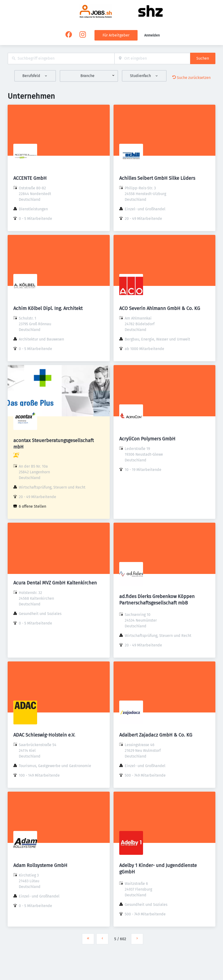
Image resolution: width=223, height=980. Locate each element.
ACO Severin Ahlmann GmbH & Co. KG (160, 308)
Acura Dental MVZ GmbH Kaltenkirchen (55, 583)
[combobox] (61, 59)
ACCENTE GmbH (30, 178)
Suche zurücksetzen (191, 78)
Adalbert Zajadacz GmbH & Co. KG (156, 735)
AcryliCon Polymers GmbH (147, 439)
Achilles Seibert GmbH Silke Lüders (157, 178)
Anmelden (152, 35)
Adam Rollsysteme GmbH (40, 865)
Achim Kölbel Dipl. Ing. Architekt (48, 308)
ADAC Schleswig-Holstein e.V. (44, 735)
